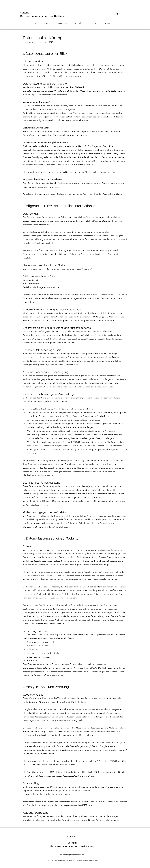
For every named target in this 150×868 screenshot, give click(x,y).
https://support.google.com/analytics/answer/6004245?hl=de (64, 805)
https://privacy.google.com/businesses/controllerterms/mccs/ (66, 776)
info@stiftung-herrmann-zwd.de (45, 287)
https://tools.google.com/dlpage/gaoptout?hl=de (46, 794)
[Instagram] (117, 14)
